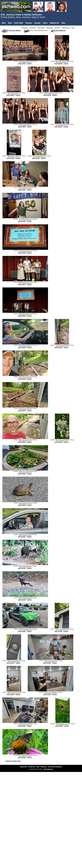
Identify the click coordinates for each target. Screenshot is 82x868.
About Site (24, 767)
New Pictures (25, 28)
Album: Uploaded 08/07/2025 (39, 30)
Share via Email (22, 64)
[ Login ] (73, 28)
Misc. (64, 23)
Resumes (44, 767)
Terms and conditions (55, 767)
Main (4, 23)
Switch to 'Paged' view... (14, 761)
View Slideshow (60, 30)
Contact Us (32, 767)
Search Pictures (66, 28)
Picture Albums (42, 28)
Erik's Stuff (19, 23)
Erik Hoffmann (48, 769)
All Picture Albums (15, 30)
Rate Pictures (50, 28)
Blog (10, 23)
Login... (5, 26)
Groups (37, 23)
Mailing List (54, 23)
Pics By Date (33, 28)
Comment (29, 64)
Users (45, 23)
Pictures (29, 23)
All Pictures (58, 28)
